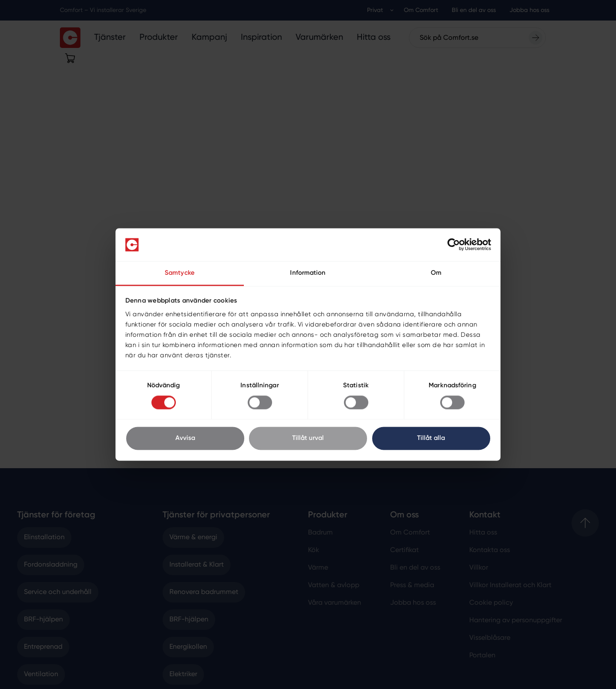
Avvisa (185, 438)
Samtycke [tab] (180, 273)
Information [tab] (308, 273)
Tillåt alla (431, 438)
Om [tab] (436, 273)
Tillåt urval (308, 438)
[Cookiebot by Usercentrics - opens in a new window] (454, 245)
